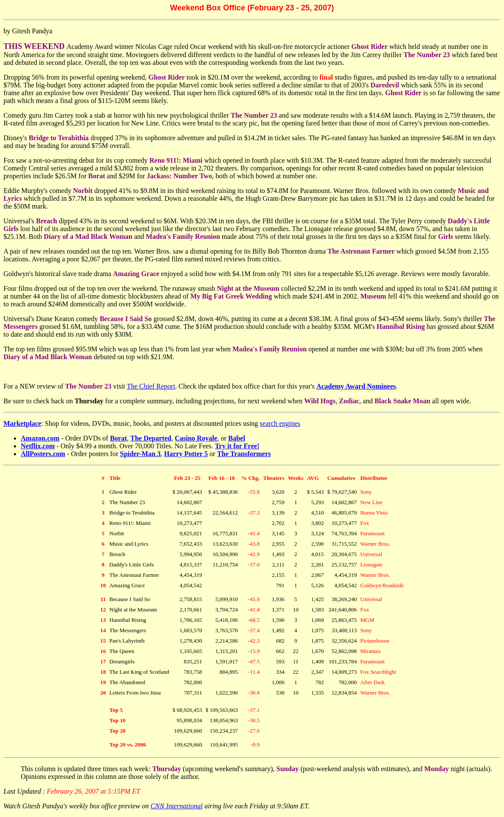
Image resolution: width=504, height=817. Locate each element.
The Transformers (244, 454)
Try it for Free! (237, 446)
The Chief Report (151, 386)
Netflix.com (38, 446)
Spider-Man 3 (140, 454)
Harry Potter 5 (186, 454)
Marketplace (22, 423)
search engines (280, 423)
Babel (237, 438)
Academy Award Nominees (356, 386)
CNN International (177, 806)
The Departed (151, 438)
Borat (118, 438)
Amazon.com (40, 438)
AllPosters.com (43, 454)
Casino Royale (196, 438)
